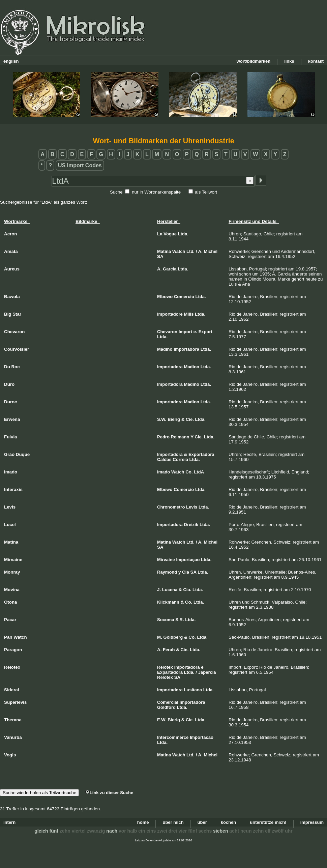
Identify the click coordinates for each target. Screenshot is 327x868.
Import (185, 332)
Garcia (170, 269)
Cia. (187, 590)
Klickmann (168, 602)
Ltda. (183, 234)
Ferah (169, 650)
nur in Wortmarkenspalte (156, 192)
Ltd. (190, 251)
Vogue (170, 234)
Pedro (163, 437)
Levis (192, 507)
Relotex (165, 667)
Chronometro (171, 507)
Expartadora (170, 672)
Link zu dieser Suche (109, 793)
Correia (180, 459)
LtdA (199, 472)
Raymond (167, 572)
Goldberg (173, 637)
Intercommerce (173, 737)
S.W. (162, 419)
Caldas (164, 459)
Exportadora (201, 454)
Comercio (184, 297)
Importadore (170, 314)
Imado (163, 472)
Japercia (207, 672)
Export (205, 332)
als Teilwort (206, 192)
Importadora (186, 349)
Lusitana (193, 690)
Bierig (174, 419)
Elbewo (165, 489)
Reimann (180, 437)
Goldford (166, 707)
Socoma (166, 620)
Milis (189, 314)
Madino (165, 349)
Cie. (190, 419)
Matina (164, 251)
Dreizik (191, 525)
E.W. (162, 720)
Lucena (170, 590)
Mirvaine (166, 560)
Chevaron (167, 332)
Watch (179, 251)
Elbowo (165, 297)
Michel (211, 251)
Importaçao (188, 560)
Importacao (202, 737)
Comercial (168, 702)
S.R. (180, 620)
